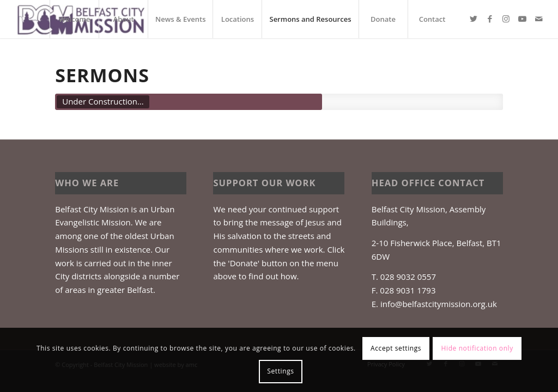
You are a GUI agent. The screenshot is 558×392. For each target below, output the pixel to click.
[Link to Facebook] (490, 19)
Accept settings (396, 348)
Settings (280, 371)
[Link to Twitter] (474, 19)
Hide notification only (477, 348)
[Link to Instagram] (506, 19)
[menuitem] (74, 19)
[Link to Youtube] (523, 19)
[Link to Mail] (539, 19)
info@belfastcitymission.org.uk (439, 304)
